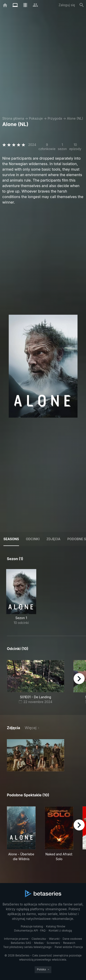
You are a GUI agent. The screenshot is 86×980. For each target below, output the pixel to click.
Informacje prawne (16, 939)
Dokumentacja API (26, 930)
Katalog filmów (56, 926)
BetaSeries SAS (21, 943)
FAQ (43, 930)
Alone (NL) (75, 118)
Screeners (53, 943)
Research (69, 943)
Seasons (11, 539)
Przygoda (55, 118)
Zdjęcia (54, 539)
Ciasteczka (39, 939)
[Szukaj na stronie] (82, 5)
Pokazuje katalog (32, 926)
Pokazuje (36, 118)
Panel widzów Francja (69, 947)
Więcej (31, 728)
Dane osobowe (72, 939)
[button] (36, 755)
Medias (39, 943)
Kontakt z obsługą (60, 930)
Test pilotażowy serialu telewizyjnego (27, 947)
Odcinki (33, 539)
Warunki (54, 939)
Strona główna (13, 118)
